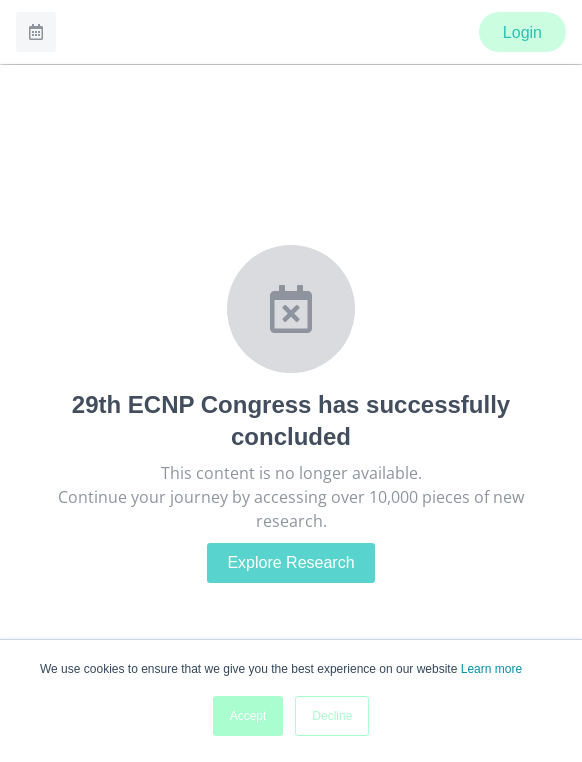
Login (522, 32)
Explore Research (290, 562)
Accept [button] (248, 716)
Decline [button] (332, 716)
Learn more (491, 669)
